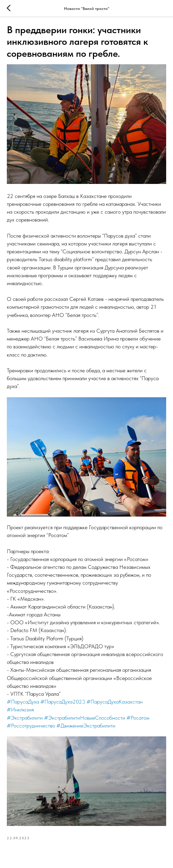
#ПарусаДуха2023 (63, 702)
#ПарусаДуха (23, 702)
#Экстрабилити (25, 718)
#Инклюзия (20, 710)
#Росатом (138, 718)
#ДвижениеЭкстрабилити (86, 726)
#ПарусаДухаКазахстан (115, 702)
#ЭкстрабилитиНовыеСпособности (85, 718)
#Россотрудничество (31, 726)
